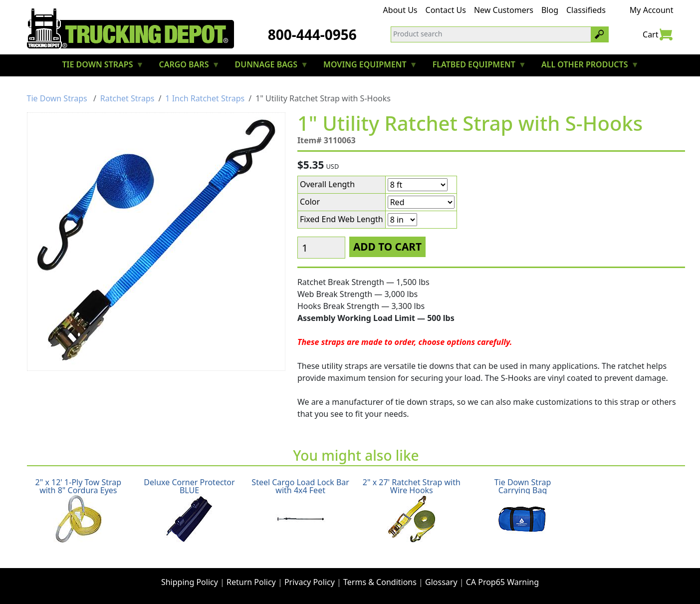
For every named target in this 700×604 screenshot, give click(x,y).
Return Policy (251, 582)
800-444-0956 (312, 34)
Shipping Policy (190, 582)
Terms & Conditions (380, 582)
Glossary (441, 582)
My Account (652, 10)
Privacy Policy (310, 582)
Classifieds (586, 10)
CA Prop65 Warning (502, 582)
